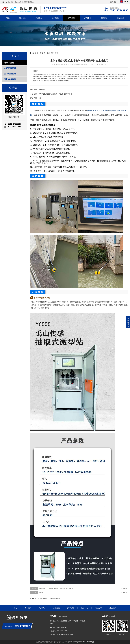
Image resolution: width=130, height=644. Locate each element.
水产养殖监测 (10, 68)
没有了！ (42, 592)
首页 (8, 18)
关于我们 (23, 18)
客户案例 (71, 18)
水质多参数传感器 (54, 598)
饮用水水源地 (10, 79)
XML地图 (91, 642)
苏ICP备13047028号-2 (80, 642)
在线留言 (104, 18)
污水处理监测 (10, 74)
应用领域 (55, 18)
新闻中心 (88, 18)
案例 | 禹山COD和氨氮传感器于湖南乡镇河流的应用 (56, 588)
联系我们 (113, 2)
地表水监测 (9, 63)
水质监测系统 (42, 598)
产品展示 (39, 18)
